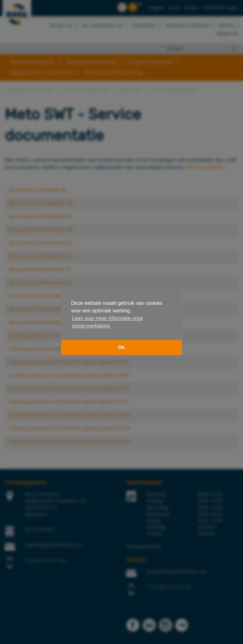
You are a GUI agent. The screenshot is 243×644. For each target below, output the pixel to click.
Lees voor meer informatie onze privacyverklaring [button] (107, 322)
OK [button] (121, 347)
